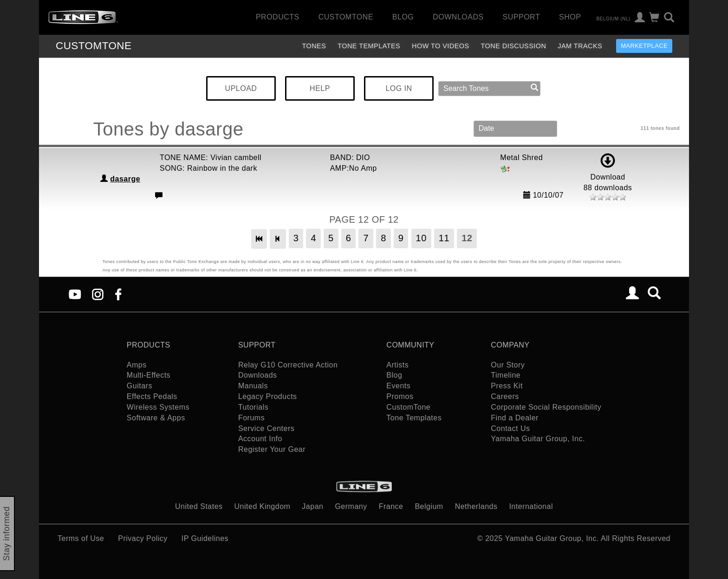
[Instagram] (98, 293)
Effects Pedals (152, 396)
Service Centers (266, 428)
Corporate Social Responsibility (546, 407)
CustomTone (346, 17)
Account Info (260, 439)
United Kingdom (263, 506)
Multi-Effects (149, 375)
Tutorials (253, 407)
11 (444, 238)
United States (199, 506)
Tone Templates (369, 46)
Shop (570, 17)
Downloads (458, 17)
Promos (400, 396)
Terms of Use (81, 538)
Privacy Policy (143, 538)
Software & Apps (156, 418)
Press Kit (507, 386)
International (531, 506)
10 (421, 238)
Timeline (506, 375)
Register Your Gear (272, 449)
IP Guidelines (205, 538)
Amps (137, 365)
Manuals (253, 386)
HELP (320, 88)
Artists (397, 365)
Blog (403, 17)
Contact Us (510, 428)
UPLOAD (241, 88)
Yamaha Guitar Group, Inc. (538, 439)
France (391, 506)
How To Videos (441, 46)
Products (278, 17)
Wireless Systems (158, 407)
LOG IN (399, 88)
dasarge (125, 179)
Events (398, 386)
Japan (312, 506)
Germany (351, 506)
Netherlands (476, 506)
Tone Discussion (514, 46)
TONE (94, 46)
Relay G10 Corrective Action (288, 365)
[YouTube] (75, 293)
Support (522, 17)
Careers (505, 396)
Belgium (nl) (613, 18)
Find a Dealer (515, 418)
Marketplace (644, 46)
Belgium (429, 506)
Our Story (508, 365)
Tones (314, 46)
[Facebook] (118, 293)
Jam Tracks (580, 46)
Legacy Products (268, 396)
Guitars (140, 386)
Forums (251, 418)
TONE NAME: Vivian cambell (211, 158)
